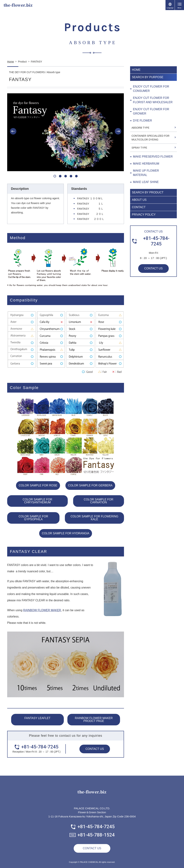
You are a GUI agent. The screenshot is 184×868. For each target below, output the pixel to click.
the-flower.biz (18, 5)
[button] (13, 131)
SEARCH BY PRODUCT (148, 192)
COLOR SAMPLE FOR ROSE (38, 485)
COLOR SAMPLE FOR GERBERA (90, 485)
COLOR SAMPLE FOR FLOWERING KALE (95, 518)
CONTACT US (95, 749)
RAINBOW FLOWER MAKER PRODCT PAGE (94, 720)
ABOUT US (139, 200)
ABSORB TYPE (140, 128)
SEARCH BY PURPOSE (148, 77)
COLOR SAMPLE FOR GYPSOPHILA (33, 518)
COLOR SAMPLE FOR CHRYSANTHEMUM (37, 501)
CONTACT (139, 207)
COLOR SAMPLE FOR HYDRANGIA (66, 533)
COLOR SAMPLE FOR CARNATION (98, 501)
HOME (136, 70)
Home (11, 62)
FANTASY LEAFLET (37, 718)
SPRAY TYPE (139, 148)
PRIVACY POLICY (144, 215)
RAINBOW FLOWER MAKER (42, 610)
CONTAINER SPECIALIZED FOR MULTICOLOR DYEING (150, 138)
